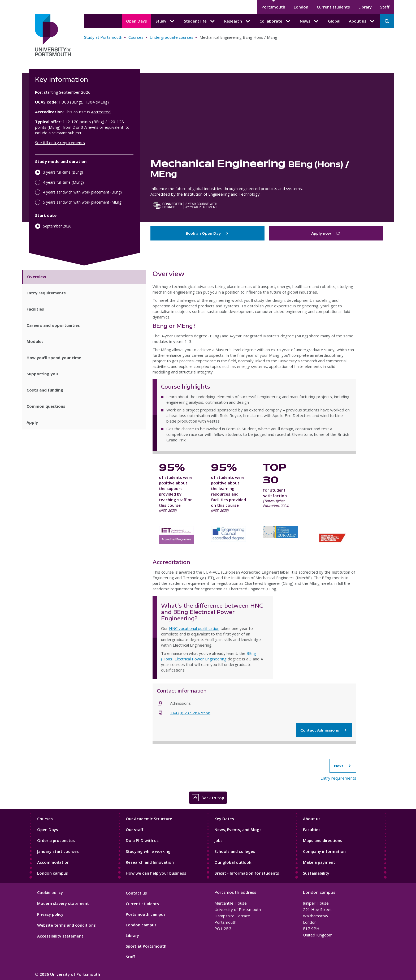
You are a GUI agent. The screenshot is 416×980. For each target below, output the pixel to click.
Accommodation (53, 862)
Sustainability (316, 873)
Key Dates (224, 819)
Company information (324, 851)
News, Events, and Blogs (238, 829)
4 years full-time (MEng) (63, 182)
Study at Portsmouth (103, 37)
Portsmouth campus (146, 914)
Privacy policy (50, 914)
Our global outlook (233, 862)
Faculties (312, 829)
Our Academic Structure (149, 819)
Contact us (136, 893)
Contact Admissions (324, 730)
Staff (385, 7)
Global (334, 21)
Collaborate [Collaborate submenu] (275, 21)
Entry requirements (46, 293)
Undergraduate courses (172, 37)
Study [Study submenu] (165, 21)
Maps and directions (323, 840)
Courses (136, 37)
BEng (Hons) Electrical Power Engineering (209, 656)
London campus (53, 873)
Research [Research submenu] (238, 21)
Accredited (101, 112)
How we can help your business (156, 873)
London (301, 7)
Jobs (218, 840)
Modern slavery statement (63, 903)
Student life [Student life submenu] (200, 21)
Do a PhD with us (142, 840)
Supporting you (42, 374)
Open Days (136, 21)
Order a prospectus (56, 840)
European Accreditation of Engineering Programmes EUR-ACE (280, 538)
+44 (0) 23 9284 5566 (190, 713)
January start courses (58, 851)
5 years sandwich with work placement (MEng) (83, 202)
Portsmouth (273, 7)
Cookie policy (50, 892)
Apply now (321, 233)
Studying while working (148, 851)
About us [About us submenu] (362, 21)
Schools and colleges (235, 851)
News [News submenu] (310, 21)
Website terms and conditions (66, 925)
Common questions (46, 406)
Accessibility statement (60, 936)
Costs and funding (45, 390)
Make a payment (319, 862)
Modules (35, 341)
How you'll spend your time (54, 358)
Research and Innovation (150, 862)
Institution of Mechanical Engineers (332, 538)
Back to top (208, 798)
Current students (333, 7)
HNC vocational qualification (194, 628)
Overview (37, 277)
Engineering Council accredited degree (228, 538)
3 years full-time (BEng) (63, 172)
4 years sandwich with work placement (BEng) (82, 192)
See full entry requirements (60, 143)
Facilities (35, 309)
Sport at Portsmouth (146, 946)
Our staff (135, 829)
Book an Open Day (207, 233)
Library (365, 7)
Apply (32, 422)
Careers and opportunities (53, 325)
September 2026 (57, 226)
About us (312, 819)
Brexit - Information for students (247, 873)
